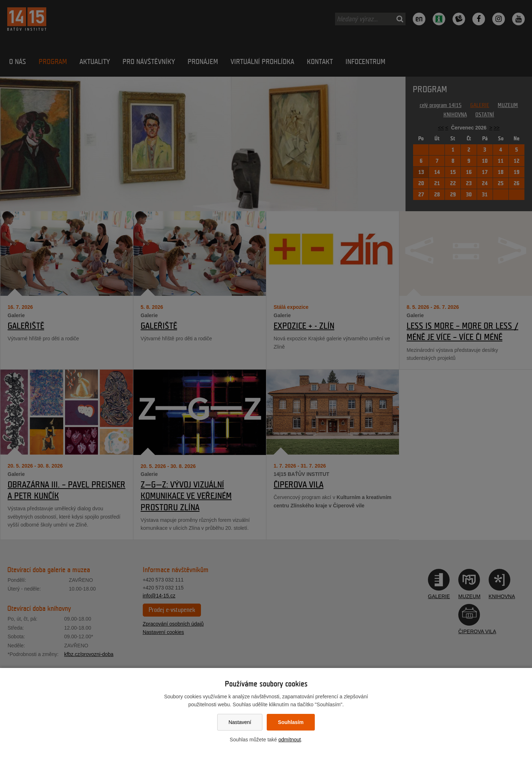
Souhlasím (291, 722)
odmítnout (289, 740)
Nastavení (240, 722)
